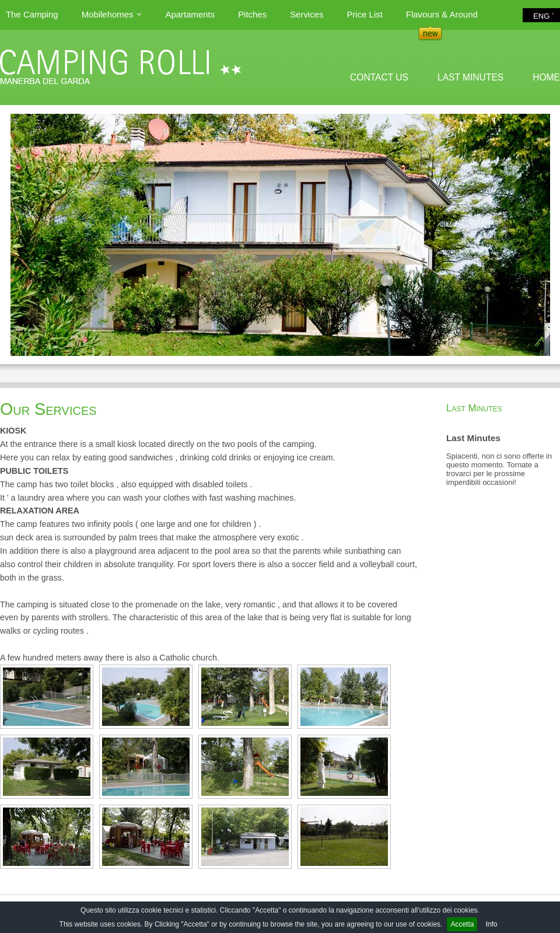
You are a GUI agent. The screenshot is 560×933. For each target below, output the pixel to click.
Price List (364, 14)
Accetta (462, 924)
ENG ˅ (544, 16)
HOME (546, 77)
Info (491, 924)
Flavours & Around (442, 14)
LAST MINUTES (470, 77)
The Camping (32, 14)
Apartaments (190, 14)
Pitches (252, 14)
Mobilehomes (112, 19)
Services (307, 14)
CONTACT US (379, 77)
